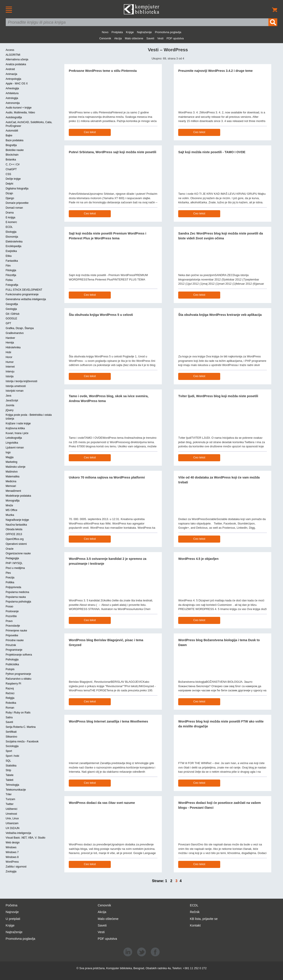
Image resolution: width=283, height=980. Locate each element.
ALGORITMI (13, 55)
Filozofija (11, 275)
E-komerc (11, 222)
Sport (9, 751)
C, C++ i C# (13, 164)
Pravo (9, 621)
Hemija (10, 343)
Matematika (13, 477)
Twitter (10, 804)
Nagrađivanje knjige (17, 520)
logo (8, 452)
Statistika (11, 766)
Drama (10, 213)
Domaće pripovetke (17, 203)
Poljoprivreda (13, 587)
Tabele (10, 775)
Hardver (11, 338)
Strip (9, 770)
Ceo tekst (90, 132)
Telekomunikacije (16, 790)
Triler (9, 794)
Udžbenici (12, 809)
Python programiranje (18, 674)
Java (9, 396)
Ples (8, 573)
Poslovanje (12, 611)
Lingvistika (12, 443)
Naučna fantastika (16, 525)
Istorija (10, 376)
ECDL (9, 227)
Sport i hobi (12, 756)
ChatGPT (11, 169)
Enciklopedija (14, 246)
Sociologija (12, 746)
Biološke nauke (15, 150)
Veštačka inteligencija (18, 833)
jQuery (10, 410)
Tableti (10, 780)
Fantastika (12, 261)
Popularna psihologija (18, 602)
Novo (105, 32)
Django (10, 198)
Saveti (150, 38)
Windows (11, 847)
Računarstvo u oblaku (19, 679)
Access (10, 50)
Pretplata (117, 32)
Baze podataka (15, 140)
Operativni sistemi (16, 544)
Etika (9, 256)
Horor (9, 357)
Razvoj (10, 688)
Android (10, 69)
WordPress (12, 862)
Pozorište (11, 616)
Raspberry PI (13, 684)
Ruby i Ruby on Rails (18, 713)
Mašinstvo (12, 472)
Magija (10, 457)
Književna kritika (15, 428)
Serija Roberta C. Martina (21, 727)
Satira (9, 717)
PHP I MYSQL (14, 563)
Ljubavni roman (15, 448)
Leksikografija (14, 438)
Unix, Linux (12, 818)
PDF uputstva (175, 38)
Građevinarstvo (15, 333)
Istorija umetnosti (16, 386)
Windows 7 (12, 852)
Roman (10, 708)
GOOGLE (11, 318)
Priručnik (11, 645)
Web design (13, 843)
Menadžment (13, 491)
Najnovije (12, 912)
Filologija (11, 270)
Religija (10, 698)
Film (8, 266)
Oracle (10, 549)
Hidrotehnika (13, 347)
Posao (10, 606)
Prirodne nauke (15, 640)
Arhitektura (12, 93)
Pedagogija (12, 558)
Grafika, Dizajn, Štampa (20, 328)
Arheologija (12, 88)
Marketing (12, 462)
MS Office (11, 510)
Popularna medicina (17, 592)
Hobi (9, 352)
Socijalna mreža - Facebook (22, 742)
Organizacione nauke (18, 553)
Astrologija (12, 98)
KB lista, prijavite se (204, 919)
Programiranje (14, 650)
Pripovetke (12, 635)
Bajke (9, 135)
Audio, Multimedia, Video (20, 112)
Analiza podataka (16, 64)
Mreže (9, 505)
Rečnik (195, 912)
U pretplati (13, 919)
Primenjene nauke (16, 631)
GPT (9, 323)
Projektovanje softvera (19, 655)
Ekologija (11, 232)
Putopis (10, 669)
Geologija (11, 309)
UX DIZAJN (13, 828)
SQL (8, 761)
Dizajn (9, 193)
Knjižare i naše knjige (18, 423)
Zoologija (11, 871)
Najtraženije (144, 32)
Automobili (12, 131)
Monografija (13, 501)
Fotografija (12, 285)
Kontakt (195, 925)
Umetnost (11, 814)
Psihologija (12, 660)
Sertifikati (11, 732)
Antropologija (13, 79)
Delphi (10, 184)
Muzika (10, 515)
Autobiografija (14, 117)
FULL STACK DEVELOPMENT (24, 290)
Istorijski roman (15, 391)
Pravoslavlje (13, 626)
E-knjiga (11, 217)
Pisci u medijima (15, 568)
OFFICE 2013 (14, 534)
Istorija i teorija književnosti (22, 381)
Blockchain (12, 155)
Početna (12, 905)
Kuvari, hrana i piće (17, 433)
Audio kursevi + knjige (19, 108)
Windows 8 (12, 857)
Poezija (10, 578)
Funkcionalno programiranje (22, 294)
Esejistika (11, 251)
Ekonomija (12, 237)
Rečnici (10, 693)
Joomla (10, 405)
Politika (10, 582)
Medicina (11, 481)
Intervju (10, 372)
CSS (9, 174)
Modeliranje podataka (18, 496)
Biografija (11, 145)
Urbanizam (12, 823)
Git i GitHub (13, 314)
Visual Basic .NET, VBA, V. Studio (26, 838)
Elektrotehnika (14, 242)
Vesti (161, 38)
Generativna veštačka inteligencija (26, 299)
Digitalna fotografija (17, 189)
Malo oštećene (134, 38)
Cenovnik (105, 38)
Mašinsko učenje (16, 467)
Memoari (11, 486)
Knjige (130, 32)
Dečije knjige (13, 179)
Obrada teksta (14, 529)
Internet (10, 367)
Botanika (11, 160)
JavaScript (12, 400)
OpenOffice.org (15, 539)
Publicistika (12, 664)
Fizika (9, 280)
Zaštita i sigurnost (16, 867)
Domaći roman (14, 208)
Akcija (118, 38)
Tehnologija (12, 785)
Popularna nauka (16, 597)
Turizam (11, 799)
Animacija (11, 74)
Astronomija (13, 103)
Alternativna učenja (17, 59)
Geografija (12, 304)
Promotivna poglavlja (168, 32)
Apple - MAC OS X (17, 84)
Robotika (11, 703)
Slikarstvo (11, 737)
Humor (10, 362)
